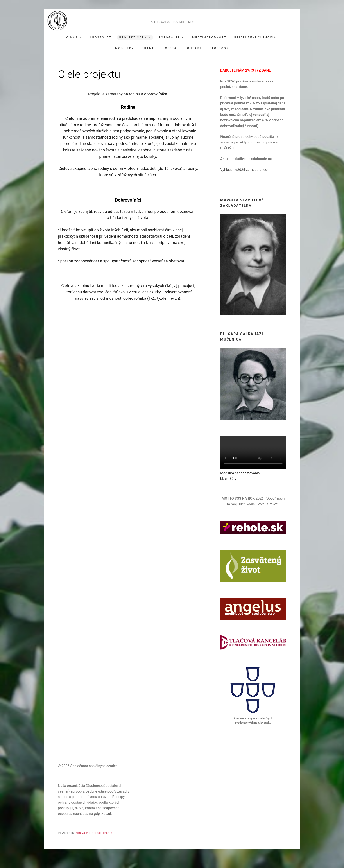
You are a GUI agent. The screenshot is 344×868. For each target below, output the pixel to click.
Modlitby (125, 58)
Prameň (149, 58)
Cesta (171, 58)
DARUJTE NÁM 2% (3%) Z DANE (245, 80)
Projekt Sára (133, 48)
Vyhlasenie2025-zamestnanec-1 (245, 180)
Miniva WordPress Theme (94, 843)
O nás (72, 48)
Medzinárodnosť (209, 48)
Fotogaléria (172, 48)
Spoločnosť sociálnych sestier (172, 25)
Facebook (219, 58)
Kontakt (193, 58)
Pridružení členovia (255, 48)
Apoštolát (100, 48)
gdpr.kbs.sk (103, 824)
